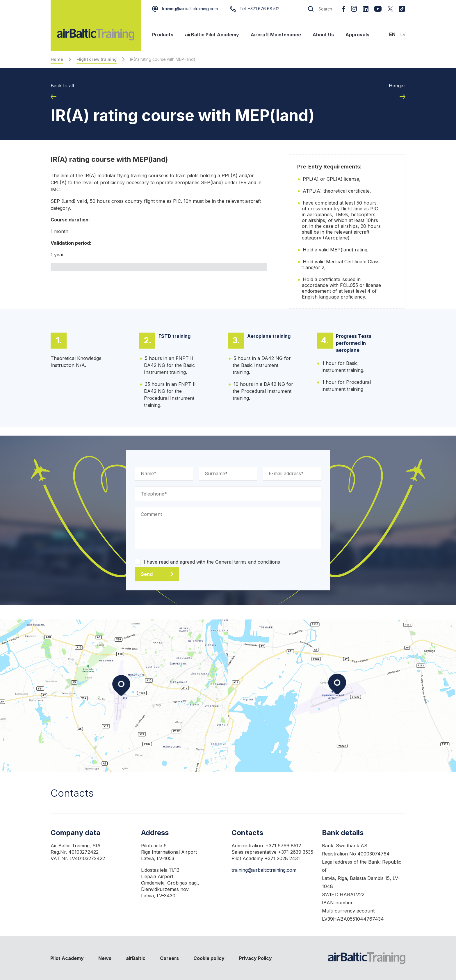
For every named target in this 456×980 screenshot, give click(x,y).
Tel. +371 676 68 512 (255, 9)
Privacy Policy (255, 958)
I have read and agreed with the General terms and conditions (212, 562)
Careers (169, 958)
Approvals (357, 35)
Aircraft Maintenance (276, 35)
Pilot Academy (67, 958)
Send (147, 574)
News (105, 958)
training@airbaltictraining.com (185, 9)
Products (163, 35)
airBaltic (136, 958)
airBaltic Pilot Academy (212, 35)
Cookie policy (209, 958)
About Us (323, 35)
